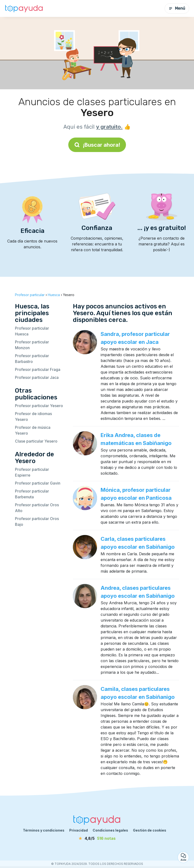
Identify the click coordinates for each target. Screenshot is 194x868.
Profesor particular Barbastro (32, 359)
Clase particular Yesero (36, 441)
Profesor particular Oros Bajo (37, 521)
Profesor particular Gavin (38, 483)
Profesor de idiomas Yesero (33, 417)
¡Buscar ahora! (97, 145)
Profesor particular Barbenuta (32, 494)
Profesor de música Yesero (33, 430)
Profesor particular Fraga (38, 369)
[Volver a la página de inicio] (24, 8)
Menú (177, 8)
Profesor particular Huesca (32, 331)
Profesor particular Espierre (32, 472)
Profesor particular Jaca (37, 377)
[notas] (97, 838)
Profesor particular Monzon (32, 345)
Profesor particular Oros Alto (37, 508)
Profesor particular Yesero (39, 406)
